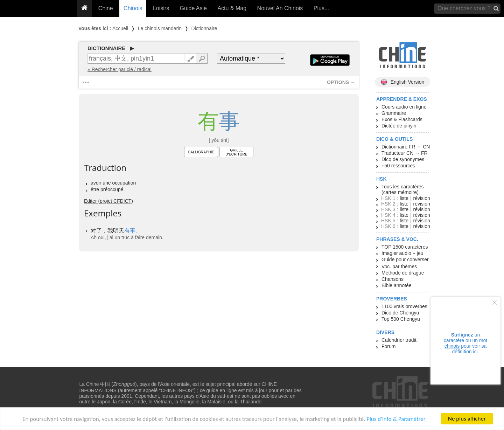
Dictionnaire (204, 28)
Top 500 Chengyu (401, 319)
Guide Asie (193, 8)
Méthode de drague (403, 273)
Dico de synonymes (403, 159)
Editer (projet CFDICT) (108, 201)
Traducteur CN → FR (405, 153)
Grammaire (394, 113)
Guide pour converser (405, 259)
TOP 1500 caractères (405, 247)
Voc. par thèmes (399, 266)
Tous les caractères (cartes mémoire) (403, 189)
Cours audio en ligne (404, 107)
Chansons (393, 279)
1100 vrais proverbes (404, 306)
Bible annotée (397, 285)
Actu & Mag (232, 8)
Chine (106, 8)
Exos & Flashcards (402, 119)
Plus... (321, 8)
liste (404, 198)
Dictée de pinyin (399, 126)
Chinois (133, 8)
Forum (388, 346)
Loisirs (161, 8)
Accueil (120, 28)
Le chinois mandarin (160, 28)
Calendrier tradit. (400, 340)
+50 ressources (398, 166)
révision (421, 198)
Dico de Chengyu (400, 313)
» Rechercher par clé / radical (120, 69)
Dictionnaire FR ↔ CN (406, 147)
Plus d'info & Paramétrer (396, 419)
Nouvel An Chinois (280, 8)
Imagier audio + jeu (402, 253)
